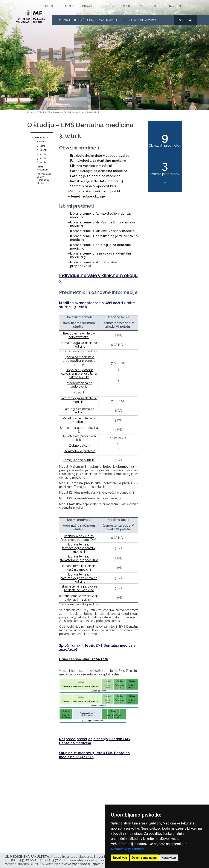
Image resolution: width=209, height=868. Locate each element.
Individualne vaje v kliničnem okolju (44, 179)
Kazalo (50, 6)
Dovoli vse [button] (120, 858)
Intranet (88, 6)
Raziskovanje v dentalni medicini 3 (97, 181)
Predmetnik (93, 112)
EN (179, 6)
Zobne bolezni (80, 446)
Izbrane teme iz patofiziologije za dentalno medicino (79, 578)
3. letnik (42, 150)
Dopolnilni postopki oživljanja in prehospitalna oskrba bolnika (79, 374)
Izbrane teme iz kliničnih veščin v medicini (103, 231)
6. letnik (42, 162)
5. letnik (42, 158)
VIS (141, 6)
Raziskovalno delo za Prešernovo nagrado (77, 538)
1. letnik (41, 142)
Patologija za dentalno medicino (95, 176)
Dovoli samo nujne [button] (144, 858)
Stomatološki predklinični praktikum (98, 191)
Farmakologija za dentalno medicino (98, 161)
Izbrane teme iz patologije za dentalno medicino (79, 588)
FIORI (155, 6)
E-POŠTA (109, 6)
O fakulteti (67, 20)
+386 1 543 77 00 (21, 860)
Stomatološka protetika (79, 451)
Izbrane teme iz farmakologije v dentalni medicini (79, 548)
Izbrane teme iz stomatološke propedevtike (79, 558)
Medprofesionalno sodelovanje (80, 385)
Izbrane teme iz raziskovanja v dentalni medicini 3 (79, 598)
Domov (31, 112)
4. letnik (42, 154)
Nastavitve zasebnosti (128, 849)
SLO (172, 6)
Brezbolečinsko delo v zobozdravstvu (100, 156)
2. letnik (42, 146)
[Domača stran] (30, 17)
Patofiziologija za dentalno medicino (99, 171)
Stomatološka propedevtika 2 (93, 186)
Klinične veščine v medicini (91, 166)
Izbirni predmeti (42, 168)
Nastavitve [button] (169, 858)
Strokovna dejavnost (139, 20)
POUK (127, 6)
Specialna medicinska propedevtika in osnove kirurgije (79, 361)
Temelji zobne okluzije (88, 196)
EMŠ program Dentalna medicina (67, 112)
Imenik (69, 6)
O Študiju (87, 20)
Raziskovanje (108, 20)
